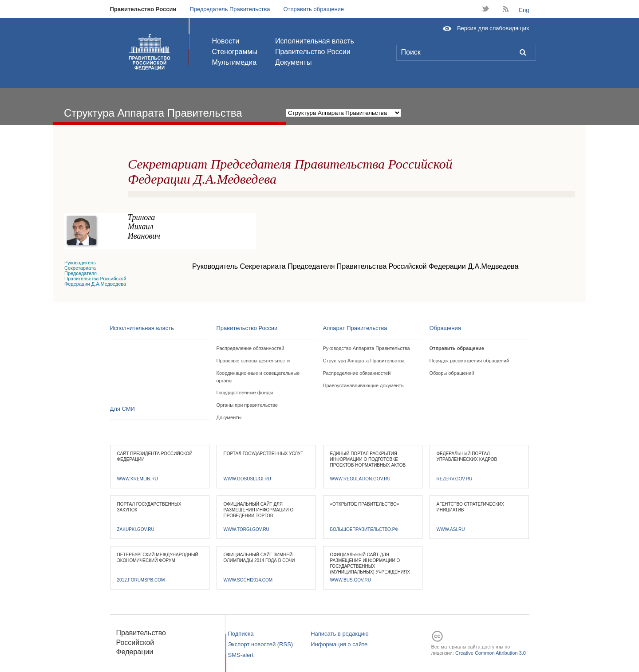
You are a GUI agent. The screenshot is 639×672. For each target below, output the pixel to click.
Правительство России (143, 9)
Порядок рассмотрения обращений (469, 361)
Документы (293, 62)
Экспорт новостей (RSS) (261, 644)
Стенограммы (235, 52)
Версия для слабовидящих (493, 28)
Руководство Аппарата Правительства (367, 348)
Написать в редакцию (339, 634)
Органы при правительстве (247, 405)
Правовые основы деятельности (253, 361)
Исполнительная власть (315, 41)
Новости (226, 41)
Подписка (241, 634)
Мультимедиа (235, 62)
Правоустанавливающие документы (364, 385)
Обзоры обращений (452, 373)
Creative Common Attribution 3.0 (491, 653)
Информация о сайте (339, 644)
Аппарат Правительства (355, 328)
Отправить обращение (314, 9)
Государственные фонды (245, 393)
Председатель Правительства (230, 9)
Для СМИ (122, 409)
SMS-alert (241, 655)
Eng (524, 10)
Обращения (445, 328)
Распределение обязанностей (250, 348)
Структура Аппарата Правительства (364, 361)
